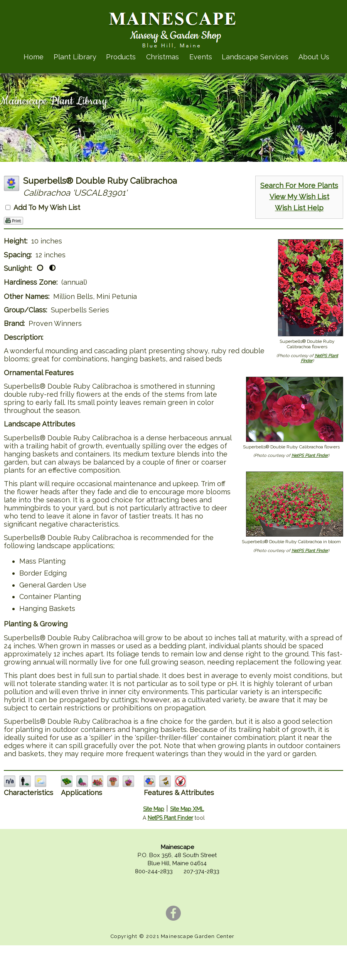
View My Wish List (299, 197)
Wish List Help (299, 208)
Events (201, 57)
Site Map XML (187, 809)
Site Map (154, 809)
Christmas (163, 57)
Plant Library (75, 57)
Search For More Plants (299, 185)
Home (34, 57)
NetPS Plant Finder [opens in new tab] (170, 818)
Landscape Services (255, 57)
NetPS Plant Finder (310, 456)
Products (121, 57)
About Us (314, 57)
